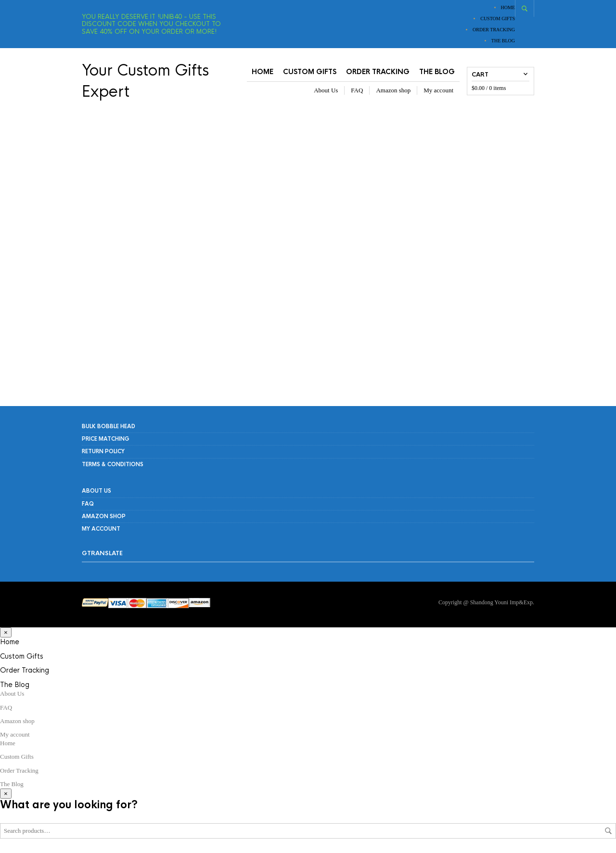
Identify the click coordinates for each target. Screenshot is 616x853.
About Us (326, 90)
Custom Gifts (498, 19)
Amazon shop (393, 90)
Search (608, 831)
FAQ (357, 90)
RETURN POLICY (103, 451)
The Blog (503, 41)
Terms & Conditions (113, 464)
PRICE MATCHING (106, 439)
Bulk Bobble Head (109, 426)
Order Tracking (494, 30)
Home (508, 7)
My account (438, 90)
